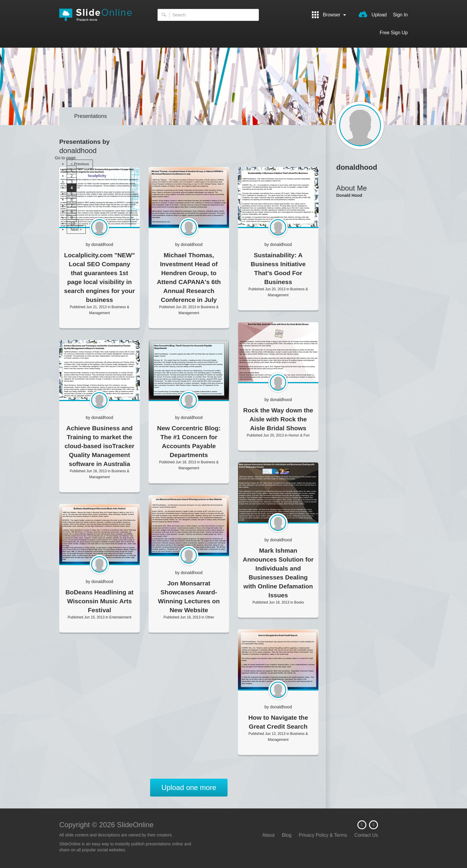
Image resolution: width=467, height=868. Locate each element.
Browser (329, 15)
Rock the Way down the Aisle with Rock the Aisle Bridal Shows (278, 419)
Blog (287, 835)
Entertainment (120, 617)
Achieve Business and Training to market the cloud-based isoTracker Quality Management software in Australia (100, 446)
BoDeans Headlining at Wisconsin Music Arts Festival (100, 601)
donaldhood (102, 244)
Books (299, 602)
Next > (76, 229)
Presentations (91, 116)
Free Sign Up (394, 33)
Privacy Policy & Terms (323, 835)
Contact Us (366, 835)
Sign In (400, 15)
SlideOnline (99, 15)
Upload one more (189, 787)
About (268, 835)
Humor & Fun (299, 435)
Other (210, 617)
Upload (373, 14)
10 (73, 223)
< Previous (80, 164)
